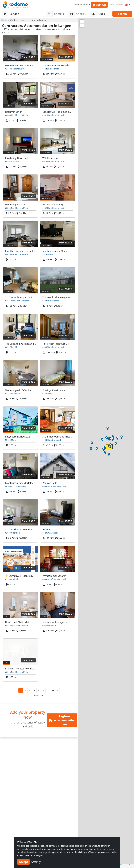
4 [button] (34, 690)
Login (112, 5)
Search (122, 14)
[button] (55, 690)
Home (4, 20)
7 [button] (48, 690)
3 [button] (30, 690)
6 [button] (43, 690)
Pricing (120, 5)
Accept (24, 862)
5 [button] (39, 690)
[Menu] (128, 5)
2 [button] (25, 690)
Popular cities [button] (81, 5)
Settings (36, 862)
